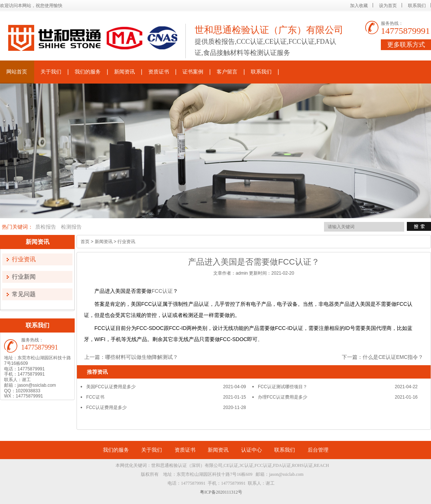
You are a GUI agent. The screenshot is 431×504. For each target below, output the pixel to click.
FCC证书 (95, 397)
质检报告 (46, 227)
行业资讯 (24, 259)
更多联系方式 (406, 45)
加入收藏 (359, 6)
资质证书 (159, 72)
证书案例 (193, 72)
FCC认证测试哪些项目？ (283, 387)
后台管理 (318, 450)
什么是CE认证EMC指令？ (393, 357)
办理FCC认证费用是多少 (283, 397)
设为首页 (388, 6)
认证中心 (252, 450)
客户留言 (227, 72)
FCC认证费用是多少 (106, 408)
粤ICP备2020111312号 (221, 492)
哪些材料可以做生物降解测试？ (142, 357)
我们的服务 (88, 72)
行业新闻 (24, 277)
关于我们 (51, 72)
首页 (85, 242)
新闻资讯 (124, 72)
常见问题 (24, 294)
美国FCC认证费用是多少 (111, 387)
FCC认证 (162, 291)
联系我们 (417, 6)
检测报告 (71, 227)
